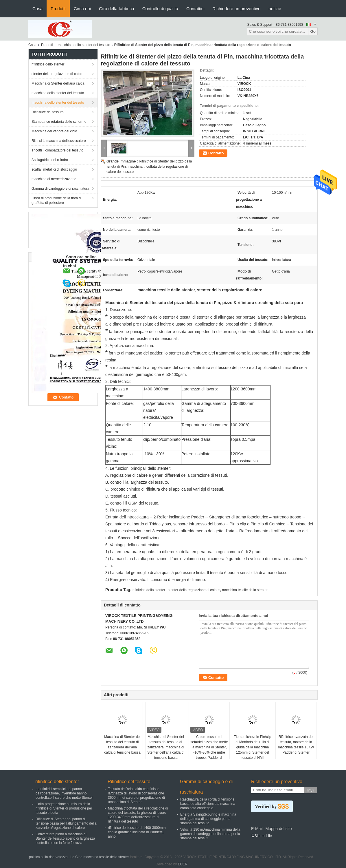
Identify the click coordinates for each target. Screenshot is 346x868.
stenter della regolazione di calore (57, 74)
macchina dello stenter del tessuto (84, 45)
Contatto (216, 153)
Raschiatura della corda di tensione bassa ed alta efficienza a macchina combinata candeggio (208, 804)
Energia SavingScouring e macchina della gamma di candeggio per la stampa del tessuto (208, 819)
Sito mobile (261, 836)
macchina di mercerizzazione (54, 179)
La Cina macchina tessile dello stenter (100, 857)
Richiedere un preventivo (236, 9)
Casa (37, 9)
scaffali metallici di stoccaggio (54, 169)
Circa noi (82, 9)
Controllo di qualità (160, 9)
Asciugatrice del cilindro (50, 160)
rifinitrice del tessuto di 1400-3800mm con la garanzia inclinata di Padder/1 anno (137, 832)
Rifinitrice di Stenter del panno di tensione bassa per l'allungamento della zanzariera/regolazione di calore (66, 823)
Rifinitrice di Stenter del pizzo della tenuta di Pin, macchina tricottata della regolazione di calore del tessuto (149, 167)
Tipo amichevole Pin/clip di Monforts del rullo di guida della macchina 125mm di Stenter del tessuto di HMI (253, 747)
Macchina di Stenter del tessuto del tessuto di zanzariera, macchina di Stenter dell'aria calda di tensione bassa (166, 747)
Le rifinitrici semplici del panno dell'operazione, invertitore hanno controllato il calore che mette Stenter (64, 793)
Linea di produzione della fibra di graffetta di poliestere (57, 200)
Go (313, 31)
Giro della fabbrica (117, 9)
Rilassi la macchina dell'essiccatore (59, 141)
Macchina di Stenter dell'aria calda (58, 83)
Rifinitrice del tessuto (48, 112)
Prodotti (58, 9)
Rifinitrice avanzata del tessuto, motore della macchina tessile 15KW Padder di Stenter (296, 745)
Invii (311, 790)
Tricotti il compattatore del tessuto (57, 150)
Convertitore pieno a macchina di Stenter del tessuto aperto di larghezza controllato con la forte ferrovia (65, 838)
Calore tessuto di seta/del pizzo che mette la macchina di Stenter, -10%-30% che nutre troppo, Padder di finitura (209, 750)
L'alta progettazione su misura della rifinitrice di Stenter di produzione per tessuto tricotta (64, 808)
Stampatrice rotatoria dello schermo (59, 122)
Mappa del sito (278, 829)
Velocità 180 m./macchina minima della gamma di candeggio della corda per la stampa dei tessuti (210, 834)
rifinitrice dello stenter (48, 64)
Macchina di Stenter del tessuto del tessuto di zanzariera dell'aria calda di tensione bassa (122, 745)
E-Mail (257, 829)
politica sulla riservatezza (48, 857)
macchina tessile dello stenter (245, 590)
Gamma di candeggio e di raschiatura (60, 189)
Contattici (195, 9)
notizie (275, 9)
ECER (183, 864)
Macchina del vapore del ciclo (54, 131)
